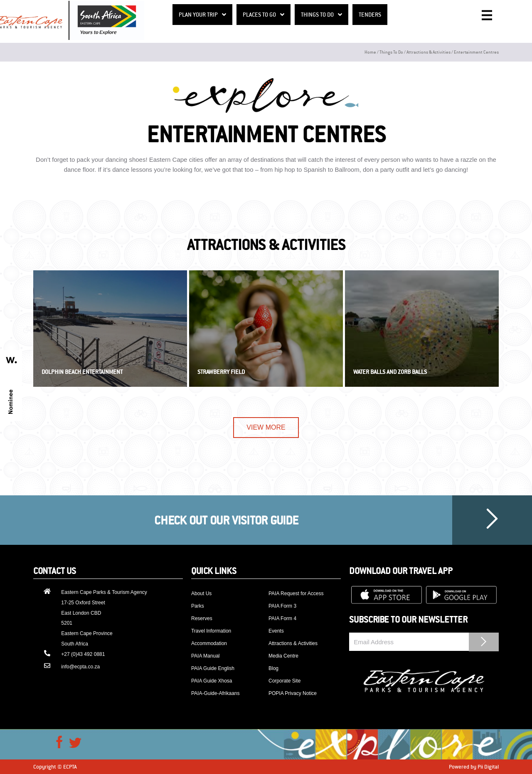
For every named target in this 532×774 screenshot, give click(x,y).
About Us (201, 593)
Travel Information (211, 631)
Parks (198, 606)
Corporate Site (284, 681)
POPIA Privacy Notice (293, 693)
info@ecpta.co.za (80, 667)
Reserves (202, 618)
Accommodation (209, 643)
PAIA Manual (205, 656)
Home (370, 52)
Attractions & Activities (429, 52)
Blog (273, 668)
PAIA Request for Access (296, 593)
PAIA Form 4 (282, 618)
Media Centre (283, 656)
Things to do (391, 52)
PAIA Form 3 (282, 606)
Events (276, 631)
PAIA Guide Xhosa (212, 681)
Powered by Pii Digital (474, 767)
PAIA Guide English (213, 668)
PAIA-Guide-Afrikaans (216, 693)
